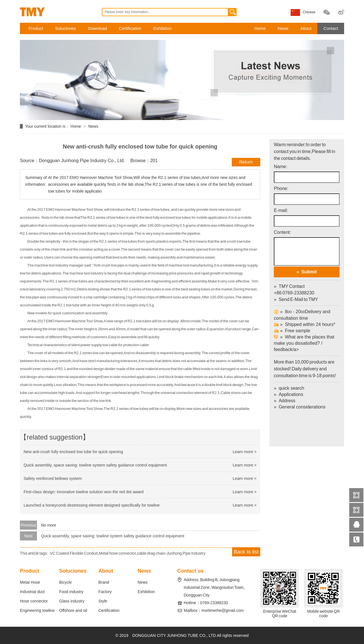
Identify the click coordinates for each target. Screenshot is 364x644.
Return (246, 162)
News (283, 28)
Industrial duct (32, 592)
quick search (291, 388)
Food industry (71, 592)
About (306, 28)
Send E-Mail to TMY (298, 299)
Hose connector (34, 601)
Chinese (309, 12)
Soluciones (66, 28)
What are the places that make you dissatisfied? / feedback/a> (307, 359)
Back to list (246, 552)
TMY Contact (292, 286)
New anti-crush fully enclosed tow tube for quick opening (73, 452)
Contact (331, 28)
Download (97, 28)
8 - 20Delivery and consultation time (302, 315)
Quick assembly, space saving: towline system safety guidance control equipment (95, 465)
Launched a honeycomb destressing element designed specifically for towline (92, 505)
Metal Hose (30, 582)
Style (103, 601)
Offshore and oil (73, 610)
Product (36, 28)
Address (287, 401)
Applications (291, 394)
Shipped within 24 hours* (305, 324)
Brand (104, 582)
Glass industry (72, 601)
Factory (105, 592)
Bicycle (65, 582)
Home (260, 28)
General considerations (302, 407)
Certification (130, 28)
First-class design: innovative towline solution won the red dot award (84, 492)
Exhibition (163, 28)
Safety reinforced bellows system (53, 478)
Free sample (292, 331)
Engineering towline (37, 610)
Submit (309, 272)
